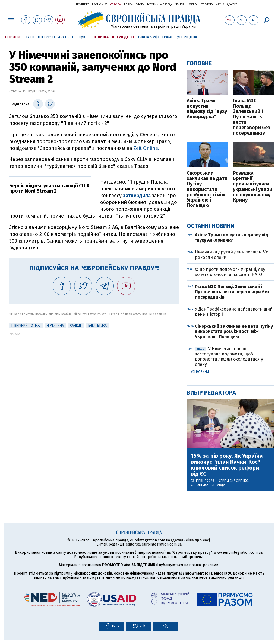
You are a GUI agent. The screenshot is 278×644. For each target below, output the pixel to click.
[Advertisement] (94, 373)
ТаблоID (207, 5)
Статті (29, 37)
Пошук (79, 37)
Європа (116, 5)
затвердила (137, 196)
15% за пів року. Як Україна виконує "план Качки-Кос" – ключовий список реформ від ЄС (228, 465)
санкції (76, 326)
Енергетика (97, 326)
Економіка (100, 5)
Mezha (220, 5)
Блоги (140, 5)
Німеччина (55, 326)
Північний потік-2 (26, 326)
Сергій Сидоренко (234, 481)
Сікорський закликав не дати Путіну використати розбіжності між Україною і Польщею (207, 189)
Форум (128, 5)
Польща (100, 37)
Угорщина (187, 37)
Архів (63, 37)
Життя (180, 5)
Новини (13, 37)
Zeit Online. (146, 148)
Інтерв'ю (46, 37)
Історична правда (160, 5)
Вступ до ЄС (123, 37)
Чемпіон (193, 5)
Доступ (232, 5)
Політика (83, 5)
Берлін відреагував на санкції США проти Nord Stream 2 (49, 188)
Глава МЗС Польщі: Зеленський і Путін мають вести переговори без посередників (252, 117)
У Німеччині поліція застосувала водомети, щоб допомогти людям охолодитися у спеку (229, 357)
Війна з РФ (148, 37)
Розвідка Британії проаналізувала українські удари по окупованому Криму (253, 187)
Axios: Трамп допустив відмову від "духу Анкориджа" (207, 109)
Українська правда (56, 4)
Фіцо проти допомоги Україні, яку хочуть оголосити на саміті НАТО (230, 272)
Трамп (168, 37)
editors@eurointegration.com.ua (154, 544)
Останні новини (211, 226)
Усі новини (200, 372)
